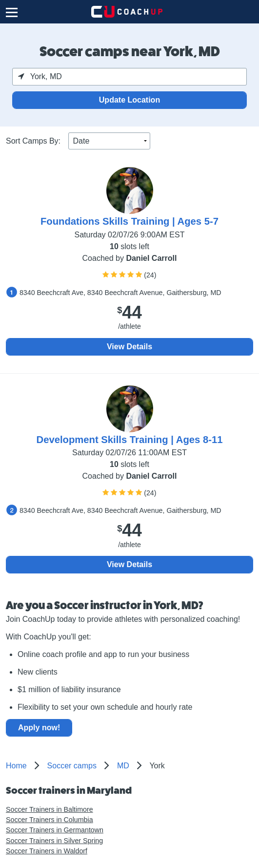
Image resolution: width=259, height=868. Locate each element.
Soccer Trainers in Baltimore (50, 809)
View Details (129, 347)
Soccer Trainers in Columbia (50, 820)
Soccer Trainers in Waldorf (47, 851)
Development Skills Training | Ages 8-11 (130, 440)
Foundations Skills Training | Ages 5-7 (129, 221)
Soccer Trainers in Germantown (55, 830)
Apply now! (39, 728)
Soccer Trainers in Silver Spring (54, 841)
